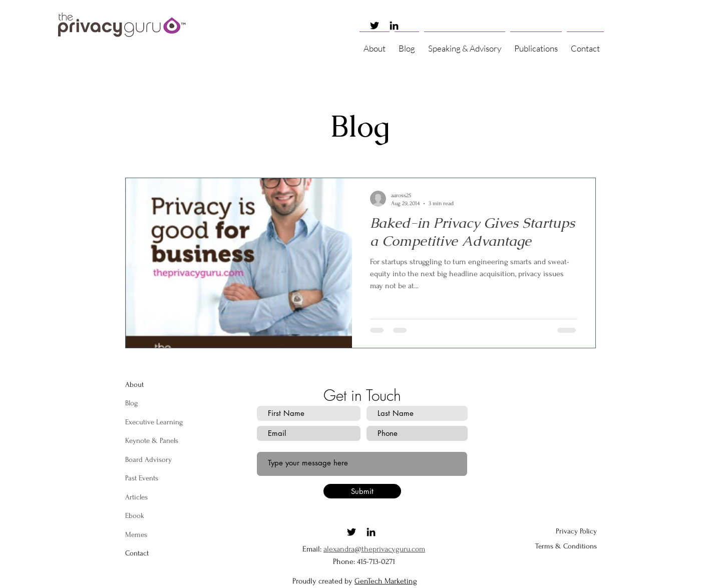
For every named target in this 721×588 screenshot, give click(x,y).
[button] (465, 44)
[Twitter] (375, 26)
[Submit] (362, 491)
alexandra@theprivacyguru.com (374, 549)
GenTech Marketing (386, 581)
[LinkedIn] (394, 26)
